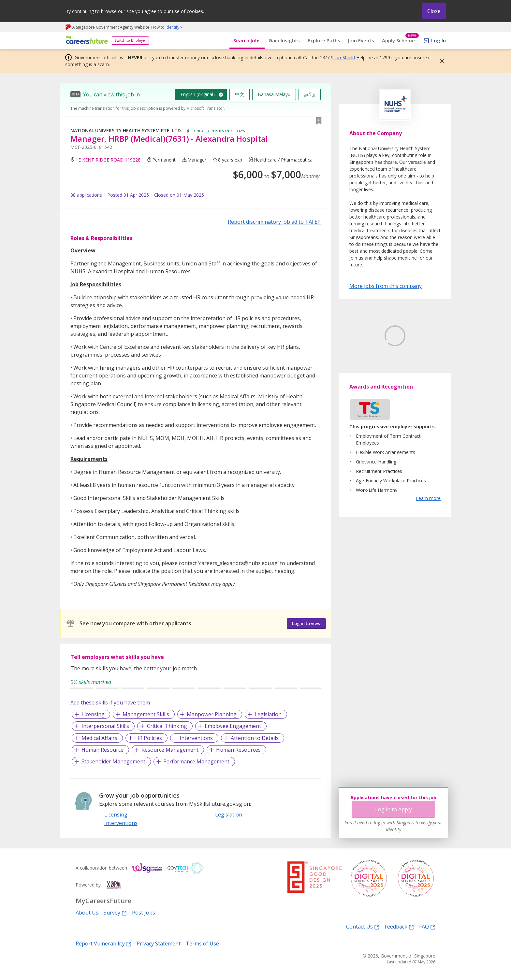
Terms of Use (202, 944)
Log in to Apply (394, 809)
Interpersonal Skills (105, 726)
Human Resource (102, 750)
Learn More (367, 385)
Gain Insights (284, 40)
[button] (440, 61)
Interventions (196, 738)
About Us (87, 913)
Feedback (399, 926)
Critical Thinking (167, 726)
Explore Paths (324, 40)
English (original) (198, 94)
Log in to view (306, 623)
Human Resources (238, 750)
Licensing (93, 714)
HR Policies (149, 738)
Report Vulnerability (103, 943)
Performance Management (196, 761)
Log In (438, 40)
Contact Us (363, 926)
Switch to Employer (130, 40)
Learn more (428, 529)
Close (434, 11)
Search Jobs (247, 40)
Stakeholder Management (113, 761)
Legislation (268, 714)
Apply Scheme (400, 41)
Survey (115, 912)
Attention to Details (255, 738)
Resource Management (170, 750)
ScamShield (343, 57)
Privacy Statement (159, 944)
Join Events (361, 40)
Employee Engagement (233, 726)
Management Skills (146, 714)
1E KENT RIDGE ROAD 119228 (108, 160)
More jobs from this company (386, 286)
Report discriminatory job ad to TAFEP (274, 222)
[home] (86, 41)
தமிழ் (310, 94)
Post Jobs (144, 913)
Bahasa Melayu (274, 94)
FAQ (427, 926)
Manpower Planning (212, 714)
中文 (240, 94)
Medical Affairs (99, 738)
